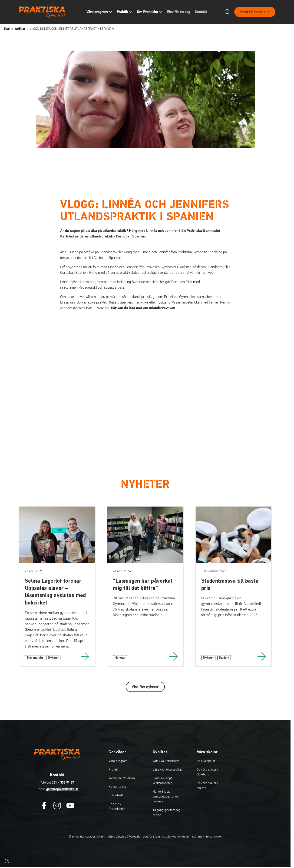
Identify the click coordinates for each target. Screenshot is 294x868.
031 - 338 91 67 (63, 783)
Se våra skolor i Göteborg (207, 772)
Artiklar (20, 29)
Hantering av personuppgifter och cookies (166, 797)
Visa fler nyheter (145, 687)
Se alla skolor (206, 761)
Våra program (118, 761)
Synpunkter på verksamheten (163, 781)
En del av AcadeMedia (117, 806)
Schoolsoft (116, 795)
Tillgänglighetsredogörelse (167, 813)
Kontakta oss (117, 787)
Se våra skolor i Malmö (207, 786)
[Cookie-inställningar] (7, 861)
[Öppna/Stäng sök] (227, 12)
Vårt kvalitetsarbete (166, 761)
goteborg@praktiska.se (62, 789)
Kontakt (203, 12)
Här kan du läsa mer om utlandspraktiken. (144, 308)
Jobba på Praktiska (122, 778)
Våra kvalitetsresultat (167, 770)
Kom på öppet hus (255, 12)
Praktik (114, 770)
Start (7, 29)
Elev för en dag (181, 12)
